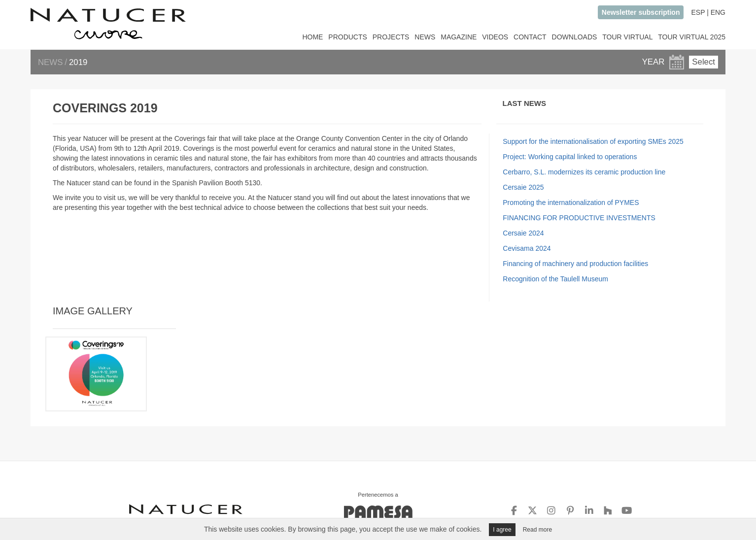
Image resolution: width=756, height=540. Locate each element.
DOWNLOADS (575, 37)
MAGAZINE (459, 37)
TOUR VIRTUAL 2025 (692, 37)
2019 (78, 62)
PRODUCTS (348, 37)
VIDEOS (495, 37)
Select (704, 62)
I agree (502, 530)
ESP (698, 12)
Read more (537, 530)
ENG (718, 12)
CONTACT (530, 37)
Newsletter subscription (641, 12)
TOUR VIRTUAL (627, 37)
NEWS (425, 37)
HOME (312, 37)
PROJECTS (391, 37)
